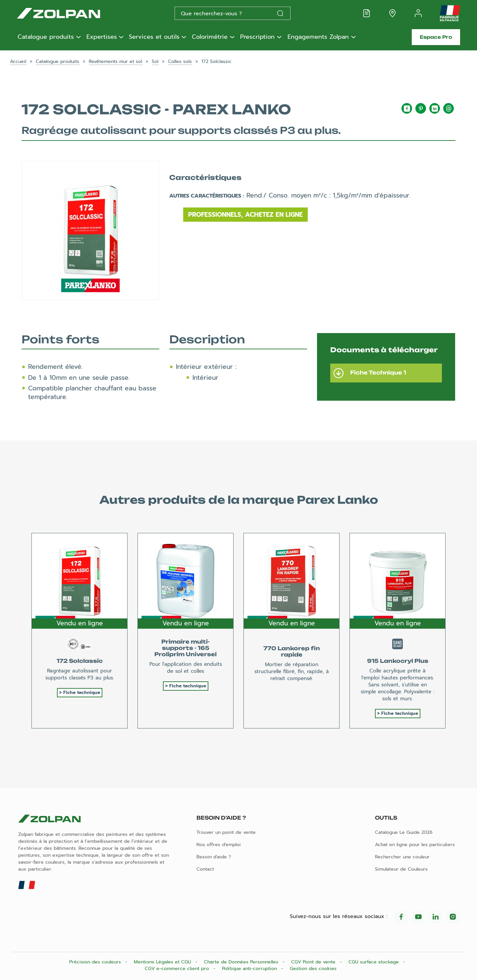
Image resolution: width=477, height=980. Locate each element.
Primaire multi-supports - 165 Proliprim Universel (185, 648)
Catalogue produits (46, 37)
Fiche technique (82, 692)
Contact (205, 869)
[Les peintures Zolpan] (69, 13)
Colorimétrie (210, 37)
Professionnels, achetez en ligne (245, 215)
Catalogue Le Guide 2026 (404, 832)
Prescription (257, 37)
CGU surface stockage (374, 962)
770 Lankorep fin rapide (292, 651)
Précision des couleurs (96, 962)
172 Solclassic (80, 661)
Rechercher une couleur (402, 857)
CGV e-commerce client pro (178, 969)
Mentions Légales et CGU (163, 962)
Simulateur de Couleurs (401, 869)
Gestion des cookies (313, 969)
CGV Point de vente (314, 962)
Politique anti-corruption (250, 969)
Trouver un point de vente (226, 832)
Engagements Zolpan (318, 37)
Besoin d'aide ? (214, 857)
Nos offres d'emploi (219, 845)
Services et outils (154, 37)
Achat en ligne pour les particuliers (415, 845)
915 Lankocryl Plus (398, 661)
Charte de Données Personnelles (242, 962)
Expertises (102, 37)
